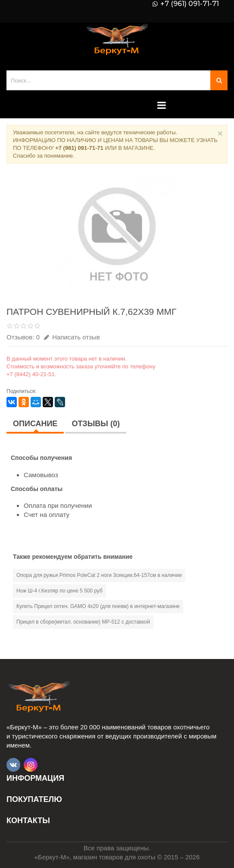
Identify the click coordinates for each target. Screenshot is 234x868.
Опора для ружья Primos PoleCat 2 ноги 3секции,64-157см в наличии (99, 575)
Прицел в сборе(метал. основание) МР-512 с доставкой (83, 622)
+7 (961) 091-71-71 (190, 4)
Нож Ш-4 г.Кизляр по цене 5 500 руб (59, 591)
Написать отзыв (72, 337)
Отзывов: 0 (23, 337)
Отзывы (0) (96, 424)
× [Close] (220, 133)
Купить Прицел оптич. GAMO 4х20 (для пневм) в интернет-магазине (98, 606)
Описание (35, 424)
